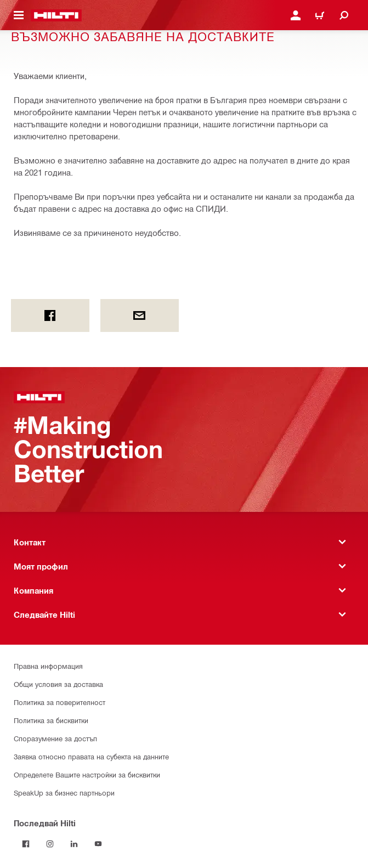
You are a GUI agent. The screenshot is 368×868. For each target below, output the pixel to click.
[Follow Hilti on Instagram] (50, 844)
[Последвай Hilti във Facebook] (26, 844)
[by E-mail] (140, 315)
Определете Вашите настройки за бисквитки (87, 774)
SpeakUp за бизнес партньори (64, 793)
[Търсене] (344, 15)
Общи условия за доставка (58, 684)
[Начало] (56, 15)
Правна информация (48, 666)
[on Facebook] (50, 315)
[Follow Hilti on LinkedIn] (74, 844)
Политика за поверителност (60, 702)
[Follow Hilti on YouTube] (98, 844)
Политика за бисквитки (51, 720)
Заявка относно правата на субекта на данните (91, 756)
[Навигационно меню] (19, 15)
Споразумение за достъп (55, 738)
